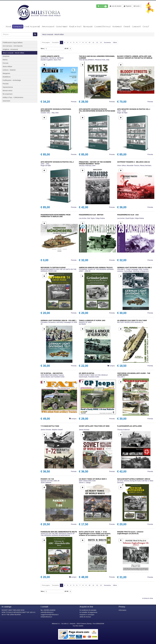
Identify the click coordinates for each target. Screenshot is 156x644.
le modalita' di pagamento (89, 612)
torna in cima (148, 598)
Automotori (6, 101)
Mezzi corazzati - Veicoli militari (53, 34)
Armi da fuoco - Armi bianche (13, 46)
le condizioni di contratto (88, 610)
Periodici (6, 84)
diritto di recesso (85, 617)
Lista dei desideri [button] (116, 6)
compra (111, 366)
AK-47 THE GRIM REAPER (11, 615)
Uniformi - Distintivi (9, 70)
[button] (44, 65)
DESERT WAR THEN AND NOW (13, 610)
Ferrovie (5, 63)
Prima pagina (46, 43)
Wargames (6, 73)
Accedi (137, 6)
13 (101, 43)
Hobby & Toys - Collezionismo (13, 97)
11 (93, 43)
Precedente (55, 43)
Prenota (74, 102)
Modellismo (7, 77)
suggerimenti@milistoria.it (49, 615)
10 (90, 43)
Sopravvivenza (8, 87)
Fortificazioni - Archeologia (12, 80)
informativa (122, 610)
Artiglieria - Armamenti (10, 49)
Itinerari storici (7, 91)
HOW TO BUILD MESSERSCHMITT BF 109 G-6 (18, 612)
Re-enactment (8, 94)
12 (97, 43)
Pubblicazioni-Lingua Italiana (13, 43)
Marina (5, 60)
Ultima (115, 43)
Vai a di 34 (54, 49)
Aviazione (6, 56)
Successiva (107, 43)
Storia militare (7, 67)
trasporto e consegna (87, 615)
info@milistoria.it (46, 617)
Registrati (128, 6)
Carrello (102, 6)
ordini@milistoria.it (47, 612)
